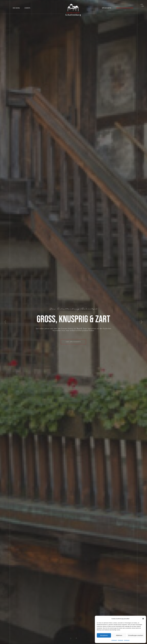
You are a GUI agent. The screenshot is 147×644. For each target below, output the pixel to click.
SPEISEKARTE (107, 8)
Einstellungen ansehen (136, 635)
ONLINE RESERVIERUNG (125, 8)
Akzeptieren (104, 635)
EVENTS (27, 8)
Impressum (114, 640)
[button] (143, 619)
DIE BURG (16, 8)
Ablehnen (119, 635)
